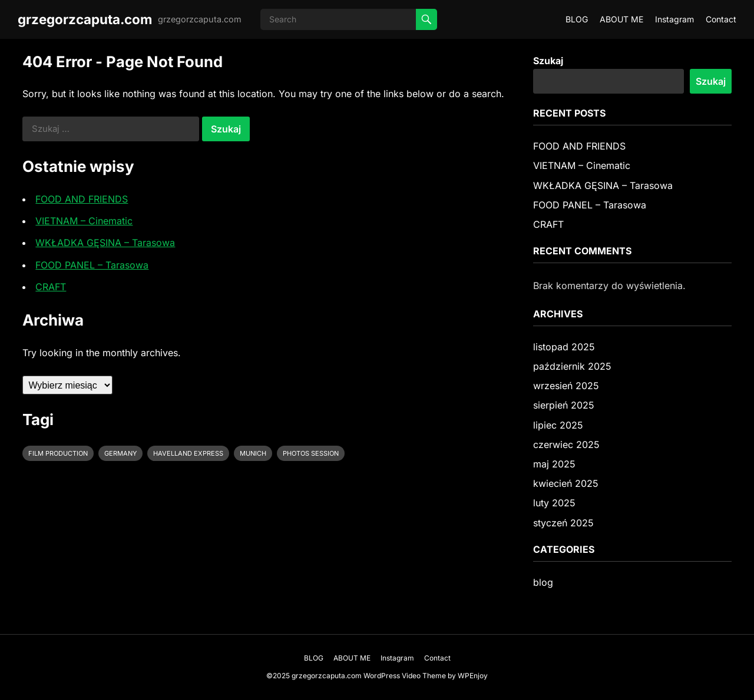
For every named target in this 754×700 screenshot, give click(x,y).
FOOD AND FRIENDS (82, 199)
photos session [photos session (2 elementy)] (311, 453)
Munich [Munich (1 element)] (253, 453)
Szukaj (548, 61)
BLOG (577, 19)
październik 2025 (572, 366)
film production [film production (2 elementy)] (58, 453)
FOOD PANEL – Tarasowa (92, 265)
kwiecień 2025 (566, 483)
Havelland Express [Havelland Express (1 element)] (188, 453)
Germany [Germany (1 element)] (120, 453)
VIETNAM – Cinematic (84, 221)
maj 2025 (554, 464)
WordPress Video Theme (405, 676)
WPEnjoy (473, 676)
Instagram (674, 19)
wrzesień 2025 (566, 386)
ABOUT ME (621, 19)
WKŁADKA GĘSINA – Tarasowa (105, 243)
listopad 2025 (564, 347)
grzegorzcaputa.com (85, 19)
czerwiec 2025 (566, 444)
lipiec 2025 (558, 425)
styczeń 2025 (563, 523)
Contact (721, 19)
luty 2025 (554, 503)
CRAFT (51, 287)
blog (543, 582)
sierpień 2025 (564, 405)
